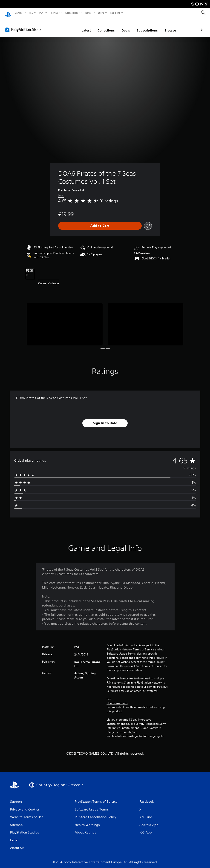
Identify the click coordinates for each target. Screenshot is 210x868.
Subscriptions (123, 26)
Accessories (72, 13)
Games (18, 13)
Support (115, 13)
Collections (82, 26)
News (88, 13)
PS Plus (54, 13)
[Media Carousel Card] (65, 320)
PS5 (31, 13)
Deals (101, 26)
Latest (62, 26)
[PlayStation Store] (24, 25)
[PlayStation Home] (8, 13)
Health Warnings (117, 699)
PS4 (41, 13)
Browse (146, 26)
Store (101, 13)
